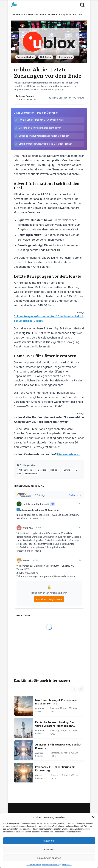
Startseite (16, 14)
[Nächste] (81, 691)
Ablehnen (49, 849)
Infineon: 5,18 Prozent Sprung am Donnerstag (55, 771)
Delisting (43, 472)
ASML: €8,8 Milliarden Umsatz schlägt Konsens (58, 748)
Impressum (67, 865)
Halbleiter (46, 57)
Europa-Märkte (29, 14)
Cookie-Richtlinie (34, 865)
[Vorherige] (74, 691)
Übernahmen (65, 57)
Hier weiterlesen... (70, 456)
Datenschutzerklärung (51, 865)
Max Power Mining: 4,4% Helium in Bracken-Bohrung (56, 704)
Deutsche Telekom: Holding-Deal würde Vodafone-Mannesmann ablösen (55, 726)
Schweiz (70, 472)
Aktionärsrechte (27, 472)
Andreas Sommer (25, 96)
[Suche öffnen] (82, 5)
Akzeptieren (49, 841)
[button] (93, 817)
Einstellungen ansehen (49, 858)
